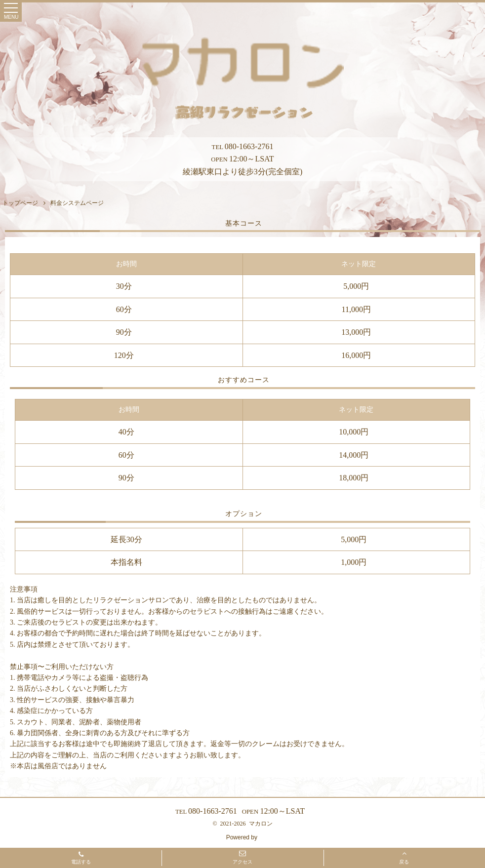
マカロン (261, 824)
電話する (81, 859)
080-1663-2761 (243, 146)
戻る (404, 857)
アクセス (242, 857)
